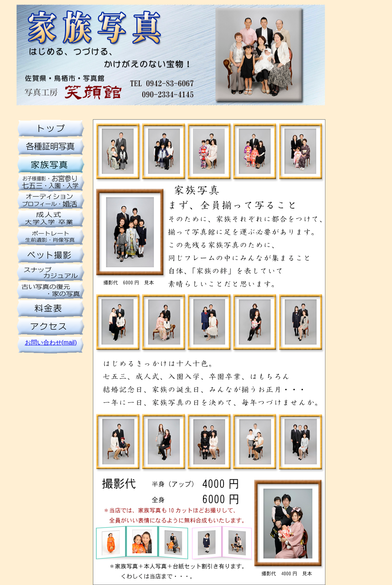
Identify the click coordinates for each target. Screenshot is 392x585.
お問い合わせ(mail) (51, 342)
